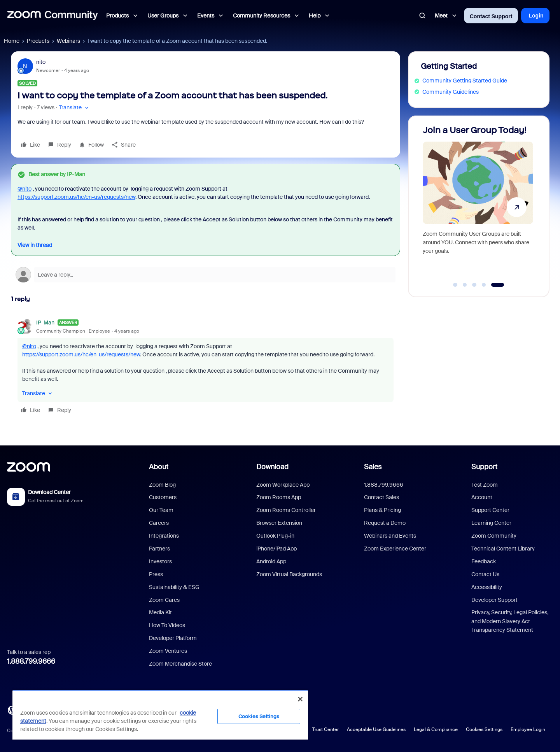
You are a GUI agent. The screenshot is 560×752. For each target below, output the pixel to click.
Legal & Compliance (436, 729)
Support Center (490, 510)
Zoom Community (494, 536)
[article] (206, 367)
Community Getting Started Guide (465, 81)
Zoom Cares (164, 600)
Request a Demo (385, 523)
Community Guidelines (451, 92)
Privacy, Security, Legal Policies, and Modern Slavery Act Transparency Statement (510, 621)
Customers (163, 497)
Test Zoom (485, 485)
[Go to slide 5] (498, 285)
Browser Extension (279, 523)
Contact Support (491, 16)
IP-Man (45, 323)
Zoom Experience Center (395, 549)
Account (482, 497)
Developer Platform (173, 638)
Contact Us (485, 574)
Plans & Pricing (382, 510)
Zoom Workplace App (283, 485)
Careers (159, 523)
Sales (373, 467)
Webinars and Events (390, 536)
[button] (74, 108)
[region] (160, 715)
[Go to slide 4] (484, 285)
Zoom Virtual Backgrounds (289, 574)
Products (38, 41)
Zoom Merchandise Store (180, 664)
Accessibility (487, 587)
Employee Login (528, 729)
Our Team (161, 510)
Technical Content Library (503, 549)
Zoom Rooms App (279, 497)
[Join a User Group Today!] (478, 203)
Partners (159, 549)
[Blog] (12, 710)
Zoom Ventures (168, 651)
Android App (271, 561)
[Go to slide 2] (465, 285)
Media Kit (160, 612)
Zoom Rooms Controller (286, 510)
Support (484, 467)
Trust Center (325, 729)
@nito (24, 189)
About (159, 467)
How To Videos (167, 625)
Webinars (68, 41)
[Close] (300, 699)
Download (272, 467)
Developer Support (494, 600)
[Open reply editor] (206, 275)
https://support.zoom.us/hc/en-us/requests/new (76, 197)
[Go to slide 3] (474, 285)
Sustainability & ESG (174, 587)
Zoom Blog (162, 485)
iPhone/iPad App (276, 549)
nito (41, 62)
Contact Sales (381, 497)
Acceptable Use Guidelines (376, 729)
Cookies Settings (484, 729)
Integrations (164, 536)
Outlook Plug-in (275, 536)
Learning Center (491, 523)
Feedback (484, 561)
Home (12, 41)
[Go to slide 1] (455, 285)
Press (156, 574)
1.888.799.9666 (31, 661)
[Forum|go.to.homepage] (52, 16)
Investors (160, 561)
